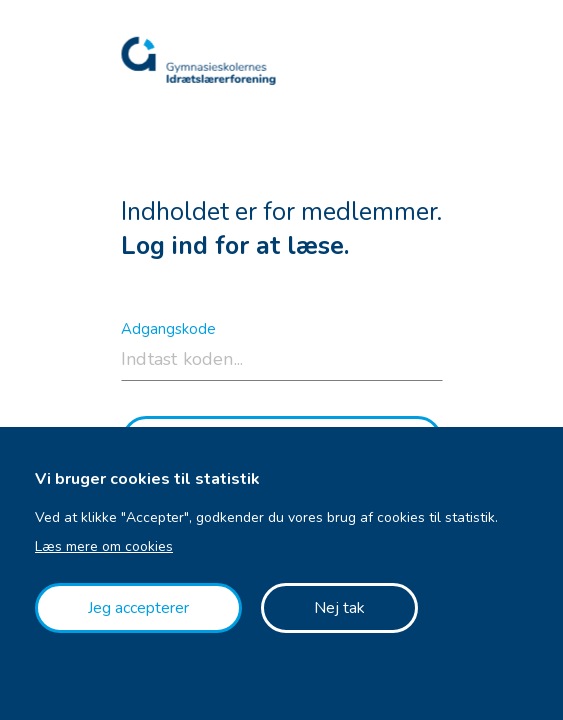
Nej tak (339, 608)
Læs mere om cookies (104, 546)
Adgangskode (168, 329)
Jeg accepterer (138, 608)
